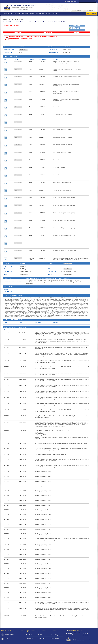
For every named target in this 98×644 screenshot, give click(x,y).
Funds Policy (42, 639)
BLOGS (48, 14)
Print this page (76, 27)
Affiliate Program (55, 639)
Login (68, 1)
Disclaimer (41, 635)
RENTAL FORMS (40, 14)
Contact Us (75, 1)
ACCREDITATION (16, 14)
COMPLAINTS (6, 14)
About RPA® (29, 635)
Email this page (76, 29)
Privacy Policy (54, 635)
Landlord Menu (90, 11)
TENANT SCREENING (28, 14)
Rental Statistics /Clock (75, 631)
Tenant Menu (78, 11)
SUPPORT (55, 14)
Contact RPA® (29, 639)
